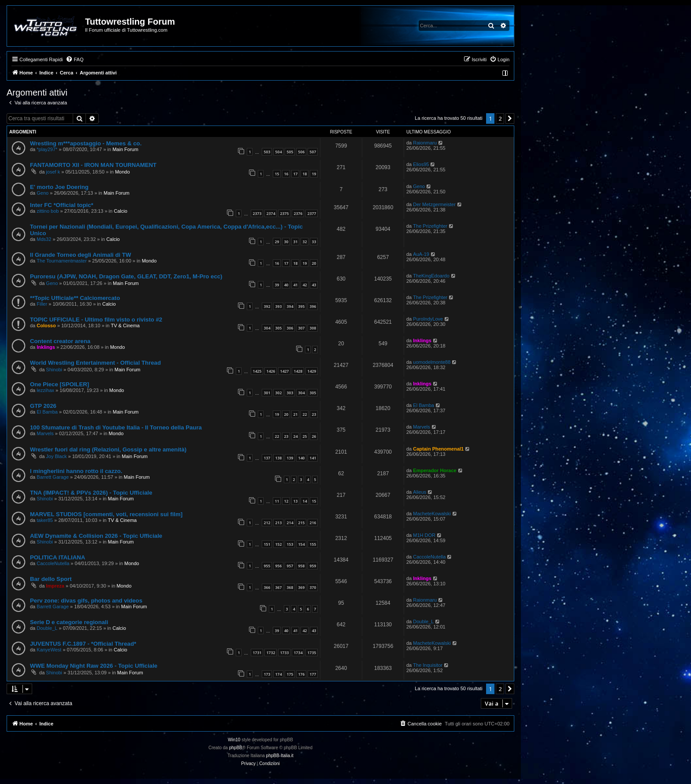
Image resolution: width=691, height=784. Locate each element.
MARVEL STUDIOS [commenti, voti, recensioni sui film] (106, 514)
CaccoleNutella (53, 563)
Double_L (47, 628)
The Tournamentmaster (62, 261)
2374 (271, 213)
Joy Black (56, 456)
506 (301, 152)
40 (286, 285)
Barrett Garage (53, 477)
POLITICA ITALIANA (58, 557)
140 (301, 458)
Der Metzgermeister (434, 204)
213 (278, 523)
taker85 (45, 520)
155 (313, 544)
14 (305, 501)
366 (267, 587)
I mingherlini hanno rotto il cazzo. (76, 471)
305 (278, 328)
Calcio (121, 211)
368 (290, 587)
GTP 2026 (43, 406)
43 (314, 285)
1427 (284, 371)
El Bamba (47, 412)
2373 (257, 213)
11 (277, 501)
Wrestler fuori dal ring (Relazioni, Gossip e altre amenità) (108, 449)
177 (313, 674)
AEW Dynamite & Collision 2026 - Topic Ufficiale (96, 536)
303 (290, 393)
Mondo (123, 172)
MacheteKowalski (432, 514)
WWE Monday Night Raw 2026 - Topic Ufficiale (94, 666)
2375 (284, 213)
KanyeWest (49, 650)
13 (295, 501)
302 (278, 393)
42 (305, 285)
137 (267, 458)
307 (301, 328)
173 (267, 674)
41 (295, 285)
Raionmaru (425, 143)
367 (278, 587)
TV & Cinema (125, 325)
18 (305, 174)
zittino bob (48, 211)
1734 (298, 653)
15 (277, 174)
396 (313, 306)
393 (278, 306)
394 (290, 306)
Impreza (55, 586)
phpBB (236, 748)
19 (314, 174)
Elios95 (421, 164)
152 (278, 544)
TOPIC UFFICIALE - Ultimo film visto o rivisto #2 (96, 320)
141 (313, 458)
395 (301, 306)
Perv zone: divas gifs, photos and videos (86, 601)
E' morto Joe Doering (59, 187)
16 (286, 174)
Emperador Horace (435, 470)
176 (301, 674)
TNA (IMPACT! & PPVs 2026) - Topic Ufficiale (91, 493)
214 (290, 523)
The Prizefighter (430, 226)
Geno (43, 193)
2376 (298, 213)
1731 (257, 653)
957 (290, 566)
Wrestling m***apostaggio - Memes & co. (86, 143)
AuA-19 (421, 254)
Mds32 (44, 239)
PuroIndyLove (428, 319)
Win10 (234, 740)
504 (278, 152)
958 (301, 566)
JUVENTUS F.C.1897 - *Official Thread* (83, 644)
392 (267, 306)
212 (267, 523)
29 (277, 242)
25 (305, 436)
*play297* (47, 149)
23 (314, 414)
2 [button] (500, 118)
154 (301, 544)
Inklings (46, 347)
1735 (312, 653)
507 (313, 152)
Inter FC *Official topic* (62, 205)
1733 (284, 653)
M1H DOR (424, 535)
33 (314, 242)
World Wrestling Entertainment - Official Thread (95, 363)
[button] (510, 118)
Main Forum (125, 149)
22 (305, 414)
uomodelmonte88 (432, 362)
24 (295, 436)
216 (313, 523)
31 (295, 242)
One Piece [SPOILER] (59, 384)
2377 (312, 213)
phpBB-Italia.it (280, 756)
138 (278, 458)
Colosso (46, 325)
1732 (271, 653)
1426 (271, 371)
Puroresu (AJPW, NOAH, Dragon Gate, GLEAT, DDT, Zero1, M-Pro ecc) (126, 276)
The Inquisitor (428, 665)
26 (314, 436)
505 (290, 152)
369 (301, 587)
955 (267, 566)
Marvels (45, 433)
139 (290, 458)
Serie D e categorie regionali (69, 622)
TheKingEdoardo (431, 276)
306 (290, 328)
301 (267, 393)
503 (267, 152)
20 (314, 263)
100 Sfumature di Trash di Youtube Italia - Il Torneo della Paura (116, 427)
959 (313, 566)
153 (290, 544)
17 (295, 174)
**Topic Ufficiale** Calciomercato (75, 298)
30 (286, 242)
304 (267, 328)
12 (286, 501)
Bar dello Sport (51, 579)
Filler (42, 304)
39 (277, 285)
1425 (257, 371)
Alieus (420, 492)
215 (301, 523)
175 (290, 674)
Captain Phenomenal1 (438, 449)
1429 (312, 371)
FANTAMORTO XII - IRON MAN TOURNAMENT (93, 165)
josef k (53, 172)
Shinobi (54, 370)
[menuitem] (74, 59)
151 (267, 544)
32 (305, 242)
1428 (298, 371)
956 (278, 566)
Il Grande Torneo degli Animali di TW (80, 255)
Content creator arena (60, 341)
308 (313, 328)
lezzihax (45, 390)
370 (313, 587)
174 (278, 674)
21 (295, 414)
